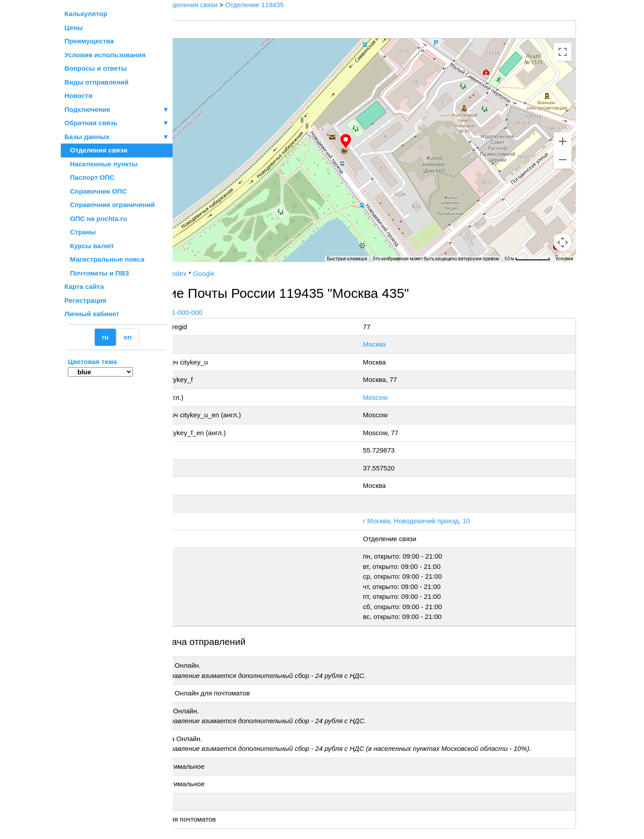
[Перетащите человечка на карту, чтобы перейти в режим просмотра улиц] (563, 242)
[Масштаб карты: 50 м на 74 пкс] (527, 259)
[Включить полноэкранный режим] (563, 52)
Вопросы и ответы (95, 68)
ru (105, 337)
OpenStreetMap (218, 265)
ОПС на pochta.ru (96, 218)
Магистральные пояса (104, 259)
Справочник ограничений (110, 205)
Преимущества (89, 41)
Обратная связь (117, 123)
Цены (74, 28)
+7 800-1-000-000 (240, 312)
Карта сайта (84, 286)
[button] (378, 142)
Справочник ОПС (96, 191)
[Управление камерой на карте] (563, 210)
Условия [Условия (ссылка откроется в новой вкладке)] (564, 259)
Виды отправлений (96, 82)
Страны (80, 232)
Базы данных (87, 137)
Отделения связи (96, 150)
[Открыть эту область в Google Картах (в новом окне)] (197, 256)
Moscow (405, 397)
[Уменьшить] (563, 160)
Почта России (201, 273)
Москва (405, 344)
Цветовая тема (92, 362)
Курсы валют (89, 246)
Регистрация (85, 300)
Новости (78, 95)
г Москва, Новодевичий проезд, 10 (447, 521)
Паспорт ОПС (89, 177)
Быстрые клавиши (347, 259)
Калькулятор (86, 14)
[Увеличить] (563, 141)
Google (268, 273)
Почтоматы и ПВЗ (97, 273)
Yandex (240, 273)
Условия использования (105, 55)
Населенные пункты (101, 164)
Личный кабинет (92, 314)
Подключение (117, 110)
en (128, 337)
